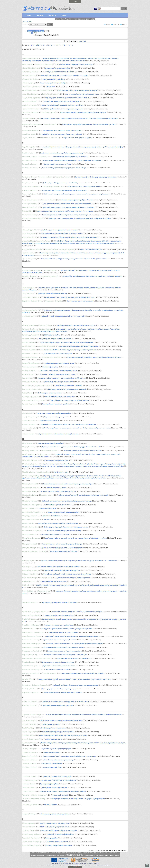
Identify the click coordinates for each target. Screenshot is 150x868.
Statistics (52, 15)
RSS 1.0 (116, 25)
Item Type (82, 41)
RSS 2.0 (125, 25)
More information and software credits (104, 865)
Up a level (28, 22)
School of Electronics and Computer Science (72, 865)
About (64, 15)
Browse (40, 15)
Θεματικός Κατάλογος (36, 31)
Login (75, 1)
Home (28, 15)
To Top (147, 865)
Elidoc (78, 867)
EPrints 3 (49, 865)
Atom (108, 25)
